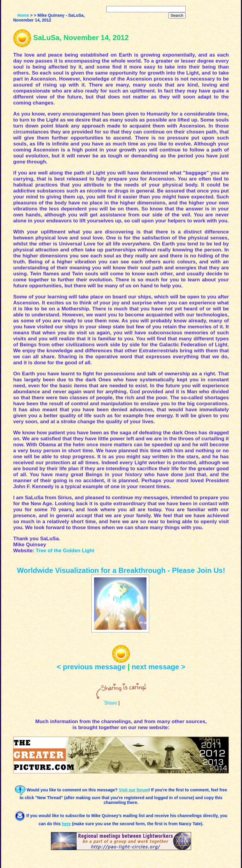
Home (23, 15)
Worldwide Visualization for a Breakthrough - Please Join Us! (121, 570)
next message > (158, 667)
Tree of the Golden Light (65, 551)
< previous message (91, 667)
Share (111, 703)
